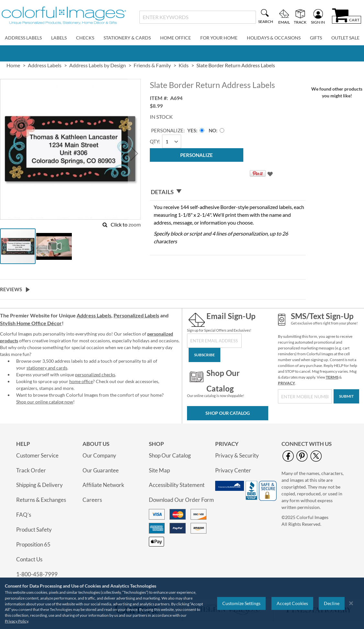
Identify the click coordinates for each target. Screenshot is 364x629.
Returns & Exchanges (41, 500)
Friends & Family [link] (152, 65)
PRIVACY (287, 383)
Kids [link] (184, 65)
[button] (134, 153)
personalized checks (95, 375)
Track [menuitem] (300, 22)
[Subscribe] (204, 355)
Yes (192, 130)
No (212, 130)
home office (81, 381)
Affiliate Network (103, 485)
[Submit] (346, 396)
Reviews (11, 289)
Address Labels (94, 315)
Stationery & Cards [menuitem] (127, 38)
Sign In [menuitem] (318, 22)
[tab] (228, 192)
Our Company (99, 455)
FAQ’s (24, 515)
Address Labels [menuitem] (23, 38)
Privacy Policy (17, 621)
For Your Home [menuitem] (219, 38)
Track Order (31, 470)
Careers (92, 500)
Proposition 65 (33, 544)
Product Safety (34, 530)
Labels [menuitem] (59, 38)
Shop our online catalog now (45, 402)
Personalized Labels (136, 315)
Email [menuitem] (284, 22)
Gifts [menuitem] (316, 38)
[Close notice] (351, 603)
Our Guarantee (101, 470)
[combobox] (198, 17)
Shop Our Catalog (228, 413)
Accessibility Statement (177, 485)
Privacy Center (233, 470)
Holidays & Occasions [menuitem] (274, 38)
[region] (182, 603)
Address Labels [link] (45, 65)
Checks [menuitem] (85, 38)
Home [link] (13, 65)
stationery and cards (47, 368)
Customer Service (37, 455)
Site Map (159, 470)
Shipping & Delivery (39, 485)
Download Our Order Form (181, 500)
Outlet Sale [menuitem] (345, 38)
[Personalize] (197, 155)
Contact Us (29, 559)
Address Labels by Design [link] (98, 65)
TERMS (332, 377)
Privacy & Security (237, 455)
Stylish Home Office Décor (31, 323)
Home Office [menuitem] (176, 38)
